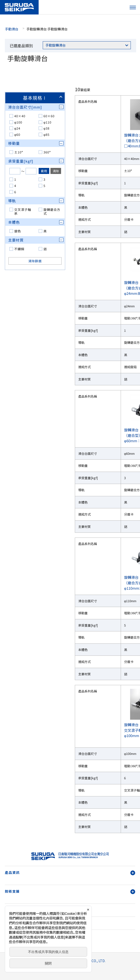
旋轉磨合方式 (52, 211)
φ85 (46, 135)
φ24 (17, 128)
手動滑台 (12, 29)
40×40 (20, 116)
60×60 (49, 116)
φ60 (17, 135)
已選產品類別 (21, 46)
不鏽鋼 (19, 249)
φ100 (18, 122)
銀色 (18, 231)
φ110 (47, 122)
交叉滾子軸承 (23, 211)
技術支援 (70, 891)
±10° (19, 152)
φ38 (46, 128)
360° (47, 152)
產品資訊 (70, 873)
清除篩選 (35, 261)
